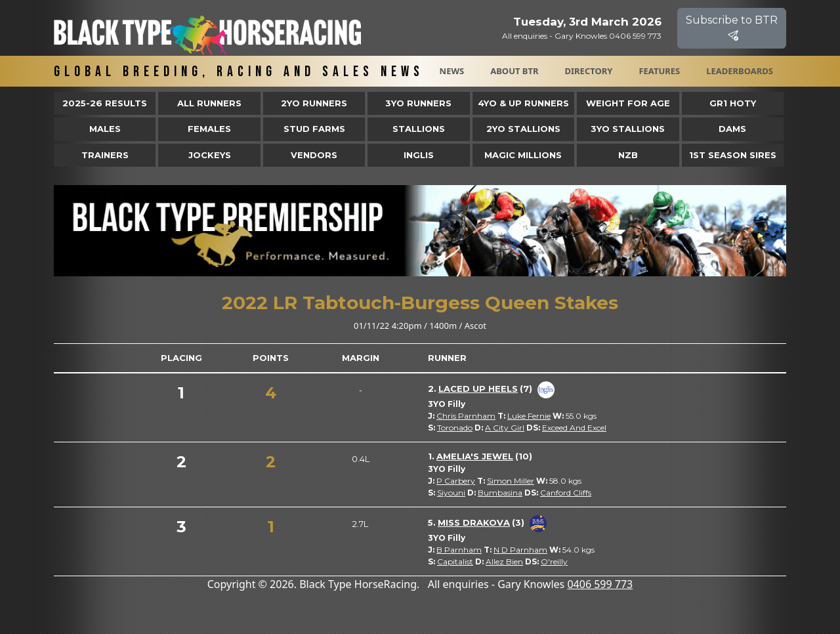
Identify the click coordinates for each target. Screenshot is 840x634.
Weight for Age (628, 103)
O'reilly (554, 561)
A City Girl (505, 428)
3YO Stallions (628, 129)
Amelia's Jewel (475, 456)
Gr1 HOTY (733, 103)
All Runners (209, 103)
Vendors (314, 155)
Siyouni (451, 493)
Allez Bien (504, 561)
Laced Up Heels (478, 389)
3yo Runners (418, 103)
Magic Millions (523, 155)
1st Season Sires (733, 155)
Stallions (419, 129)
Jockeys (210, 155)
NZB (628, 155)
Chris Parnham (466, 416)
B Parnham (459, 550)
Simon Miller (511, 481)
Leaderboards (740, 71)
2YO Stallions (523, 129)
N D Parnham (520, 550)
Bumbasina (500, 493)
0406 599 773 (600, 584)
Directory (589, 71)
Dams (732, 129)
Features (659, 71)
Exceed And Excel (574, 428)
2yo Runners (314, 103)
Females (209, 129)
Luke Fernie (529, 416)
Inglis (419, 155)
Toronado (455, 428)
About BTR (514, 71)
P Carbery (456, 481)
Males (105, 129)
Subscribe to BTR (732, 28)
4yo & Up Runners (523, 103)
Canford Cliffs (566, 493)
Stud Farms (314, 129)
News (452, 71)
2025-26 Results (105, 103)
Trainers (105, 155)
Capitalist (455, 561)
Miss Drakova (474, 522)
